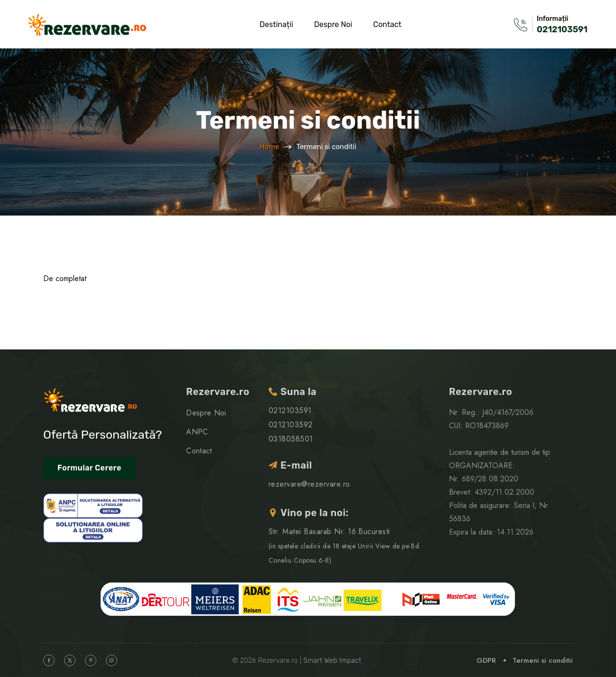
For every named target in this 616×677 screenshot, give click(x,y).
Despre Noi (333, 24)
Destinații (276, 24)
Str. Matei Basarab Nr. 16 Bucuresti (345, 545)
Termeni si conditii (543, 660)
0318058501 (291, 439)
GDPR (486, 660)
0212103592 (291, 425)
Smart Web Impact (332, 661)
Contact (387, 24)
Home (269, 147)
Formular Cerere (89, 468)
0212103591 (562, 29)
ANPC (197, 432)
